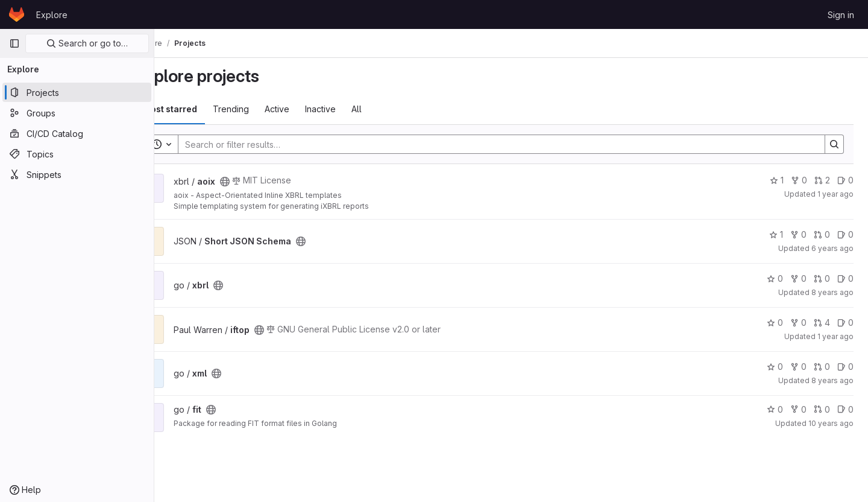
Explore (52, 15)
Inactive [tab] (354, 109)
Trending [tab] (265, 109)
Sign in (841, 15)
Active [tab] (311, 109)
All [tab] (390, 109)
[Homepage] (17, 14)
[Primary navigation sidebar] (14, 43)
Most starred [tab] (204, 109)
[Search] (512, 144)
